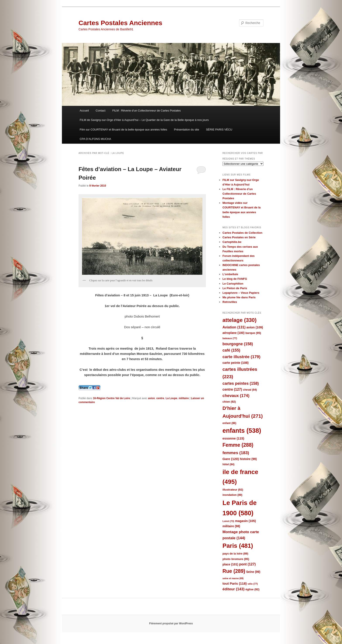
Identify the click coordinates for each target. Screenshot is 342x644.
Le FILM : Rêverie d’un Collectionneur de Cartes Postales (239, 194)
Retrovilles (230, 302)
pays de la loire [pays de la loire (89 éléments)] (235, 554)
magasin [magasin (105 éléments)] (246, 521)
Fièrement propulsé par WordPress (171, 623)
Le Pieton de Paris (235, 288)
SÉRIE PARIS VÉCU (219, 130)
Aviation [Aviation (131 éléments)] (234, 327)
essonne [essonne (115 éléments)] (233, 438)
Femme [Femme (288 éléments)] (238, 445)
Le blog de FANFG (235, 279)
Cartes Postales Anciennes (120, 23)
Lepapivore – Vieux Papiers (241, 293)
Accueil (84, 111)
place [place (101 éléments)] (230, 564)
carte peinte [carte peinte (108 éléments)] (236, 363)
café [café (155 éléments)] (231, 350)
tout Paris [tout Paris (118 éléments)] (235, 583)
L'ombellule (230, 274)
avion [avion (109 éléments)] (255, 327)
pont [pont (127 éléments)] (247, 564)
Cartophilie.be (232, 242)
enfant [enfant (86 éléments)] (229, 423)
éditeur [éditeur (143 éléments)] (233, 589)
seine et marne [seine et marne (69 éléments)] (233, 578)
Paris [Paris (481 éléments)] (238, 546)
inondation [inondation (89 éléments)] (232, 495)
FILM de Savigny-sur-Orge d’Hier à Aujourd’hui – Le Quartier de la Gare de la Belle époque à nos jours (144, 120)
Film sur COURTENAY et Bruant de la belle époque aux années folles (123, 130)
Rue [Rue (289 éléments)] (234, 571)
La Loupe (171, 398)
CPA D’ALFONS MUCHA (95, 139)
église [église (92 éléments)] (252, 589)
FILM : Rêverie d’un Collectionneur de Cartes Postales (147, 111)
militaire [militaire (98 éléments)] (231, 526)
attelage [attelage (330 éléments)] (239, 320)
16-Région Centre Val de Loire (111, 398)
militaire (184, 398)
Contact (101, 111)
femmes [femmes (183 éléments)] (236, 453)
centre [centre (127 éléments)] (232, 389)
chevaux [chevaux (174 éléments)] (236, 396)
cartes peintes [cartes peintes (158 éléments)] (241, 383)
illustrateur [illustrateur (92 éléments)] (233, 490)
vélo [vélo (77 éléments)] (253, 584)
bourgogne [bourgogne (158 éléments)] (238, 344)
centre (160, 398)
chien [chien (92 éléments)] (229, 402)
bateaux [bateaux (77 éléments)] (230, 338)
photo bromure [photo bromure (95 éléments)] (236, 559)
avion (151, 398)
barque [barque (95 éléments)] (253, 333)
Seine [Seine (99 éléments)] (253, 572)
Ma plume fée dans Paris (239, 297)
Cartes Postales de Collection (242, 233)
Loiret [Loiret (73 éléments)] (228, 521)
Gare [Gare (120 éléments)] (231, 459)
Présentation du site (187, 130)
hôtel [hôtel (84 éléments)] (228, 464)
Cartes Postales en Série (239, 237)
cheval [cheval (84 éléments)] (250, 390)
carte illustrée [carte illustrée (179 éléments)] (241, 357)
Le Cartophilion (233, 284)
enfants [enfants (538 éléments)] (242, 431)
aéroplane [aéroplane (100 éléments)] (233, 333)
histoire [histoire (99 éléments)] (248, 459)
